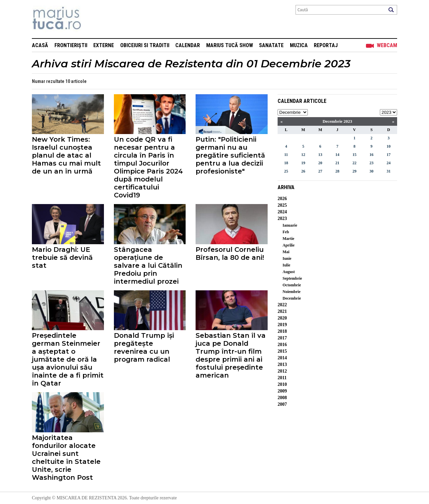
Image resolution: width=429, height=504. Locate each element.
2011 (282, 378)
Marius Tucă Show (230, 45)
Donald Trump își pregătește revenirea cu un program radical (144, 347)
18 (286, 163)
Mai (286, 252)
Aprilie (289, 245)
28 (337, 171)
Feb (286, 232)
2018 (282, 331)
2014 (282, 358)
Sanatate (271, 45)
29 (354, 171)
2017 (282, 338)
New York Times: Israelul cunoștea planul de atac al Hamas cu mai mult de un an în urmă (66, 155)
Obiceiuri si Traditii (145, 45)
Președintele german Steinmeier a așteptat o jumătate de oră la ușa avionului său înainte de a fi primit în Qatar (68, 359)
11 (286, 155)
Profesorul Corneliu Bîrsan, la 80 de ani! (230, 253)
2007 (282, 404)
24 (388, 163)
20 (320, 163)
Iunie (287, 258)
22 (354, 163)
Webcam (387, 45)
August (289, 272)
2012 (282, 371)
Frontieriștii (71, 45)
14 (337, 155)
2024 (282, 212)
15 (354, 155)
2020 (282, 318)
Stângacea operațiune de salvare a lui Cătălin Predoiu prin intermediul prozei (148, 265)
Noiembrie (292, 292)
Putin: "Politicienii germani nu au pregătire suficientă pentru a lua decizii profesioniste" (230, 155)
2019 (282, 325)
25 (286, 171)
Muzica (299, 45)
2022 (282, 305)
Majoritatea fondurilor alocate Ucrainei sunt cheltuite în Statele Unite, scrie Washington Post (66, 458)
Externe (104, 45)
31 (388, 171)
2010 (282, 384)
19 (303, 163)
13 (320, 155)
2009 (282, 391)
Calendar (188, 45)
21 (337, 163)
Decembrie (292, 298)
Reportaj (326, 45)
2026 (282, 199)
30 (372, 171)
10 (388, 146)
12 (303, 155)
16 (372, 155)
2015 (282, 351)
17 (388, 155)
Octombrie (292, 285)
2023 (282, 218)
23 (372, 163)
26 (303, 171)
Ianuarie (290, 225)
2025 (282, 205)
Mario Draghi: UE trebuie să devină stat (62, 257)
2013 (282, 364)
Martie (288, 239)
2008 (282, 398)
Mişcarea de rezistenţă (92, 19)
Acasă (40, 45)
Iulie (286, 265)
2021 (282, 311)
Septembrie (292, 278)
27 (320, 171)
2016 (282, 345)
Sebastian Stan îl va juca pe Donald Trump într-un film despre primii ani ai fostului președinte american (231, 355)
